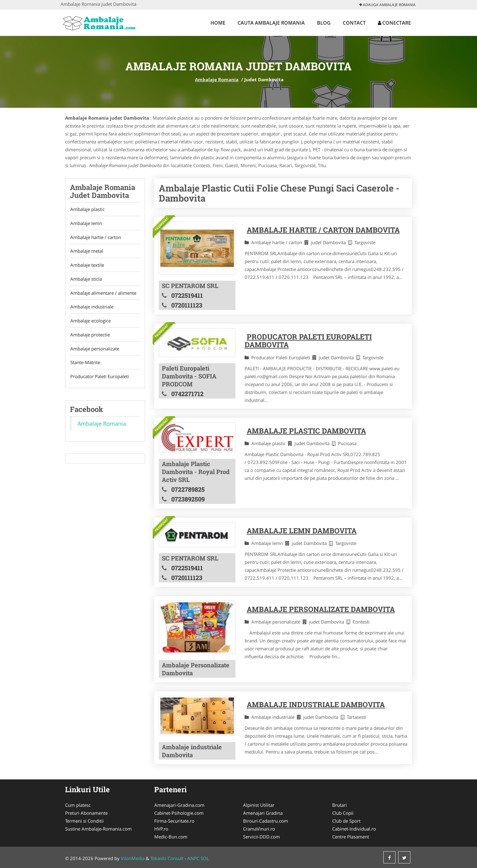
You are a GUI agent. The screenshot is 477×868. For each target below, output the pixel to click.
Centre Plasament (351, 837)
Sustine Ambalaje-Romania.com (98, 829)
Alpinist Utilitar (259, 805)
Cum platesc (78, 805)
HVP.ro (161, 829)
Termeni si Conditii (84, 821)
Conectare (394, 23)
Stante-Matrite (85, 367)
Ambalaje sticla (86, 281)
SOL (205, 858)
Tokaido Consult (167, 858)
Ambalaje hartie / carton (95, 238)
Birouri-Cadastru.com (266, 821)
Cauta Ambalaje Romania (271, 23)
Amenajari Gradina (263, 813)
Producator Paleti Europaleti (99, 381)
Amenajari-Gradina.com (179, 805)
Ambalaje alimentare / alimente (103, 295)
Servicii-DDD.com (261, 837)
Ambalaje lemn (86, 224)
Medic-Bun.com (171, 837)
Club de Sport (346, 821)
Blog (324, 23)
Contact (354, 23)
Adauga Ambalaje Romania (387, 5)
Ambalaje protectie (90, 338)
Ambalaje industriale (92, 310)
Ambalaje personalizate (94, 353)
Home (218, 23)
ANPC (193, 858)
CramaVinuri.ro (259, 829)
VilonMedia (133, 858)
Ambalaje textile (87, 267)
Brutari (339, 805)
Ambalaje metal (86, 252)
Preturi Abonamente (86, 813)
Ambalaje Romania (217, 79)
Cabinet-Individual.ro (354, 829)
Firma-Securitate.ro (174, 821)
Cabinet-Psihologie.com (179, 813)
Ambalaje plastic (87, 209)
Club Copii (343, 813)
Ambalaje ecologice (90, 324)
